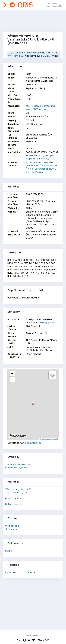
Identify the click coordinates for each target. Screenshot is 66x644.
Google (27, 443)
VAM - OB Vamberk (36, 109)
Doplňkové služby (14, 498)
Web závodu (12, 526)
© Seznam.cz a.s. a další (49, 439)
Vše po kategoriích (15, 489)
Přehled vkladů (13, 504)
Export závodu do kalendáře (20, 572)
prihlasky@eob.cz (47, 323)
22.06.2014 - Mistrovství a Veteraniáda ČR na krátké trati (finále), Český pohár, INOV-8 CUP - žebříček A (42, 167)
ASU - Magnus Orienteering (40, 106)
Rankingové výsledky (17, 468)
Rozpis (9, 551)
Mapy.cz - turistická (36, 159)
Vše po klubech (13, 492)
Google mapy (45, 155)
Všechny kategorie (15, 464)
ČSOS (46, 640)
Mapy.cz (37, 443)
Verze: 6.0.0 (32, 635)
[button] (33, 402)
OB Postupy (11, 529)
